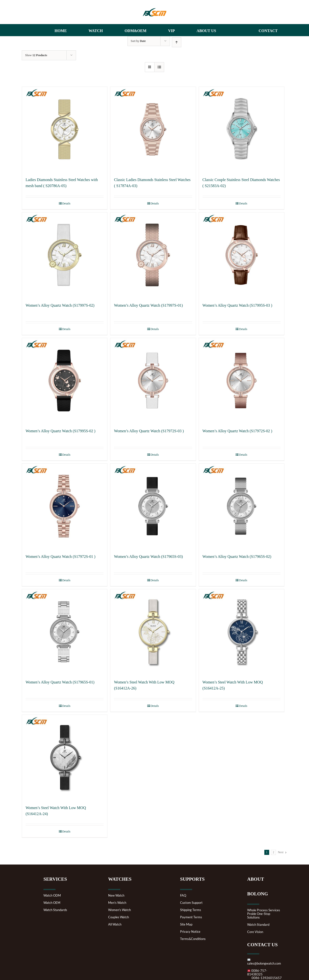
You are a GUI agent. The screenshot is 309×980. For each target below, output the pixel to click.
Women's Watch (119, 910)
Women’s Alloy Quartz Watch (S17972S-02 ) (237, 431)
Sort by (138, 41)
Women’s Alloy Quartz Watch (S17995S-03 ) (237, 305)
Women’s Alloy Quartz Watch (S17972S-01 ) (60, 557)
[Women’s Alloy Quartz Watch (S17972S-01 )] (65, 506)
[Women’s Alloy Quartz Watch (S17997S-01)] (153, 255)
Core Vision (255, 932)
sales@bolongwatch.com (264, 962)
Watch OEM (52, 903)
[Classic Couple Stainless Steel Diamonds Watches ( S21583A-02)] (242, 129)
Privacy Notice (190, 932)
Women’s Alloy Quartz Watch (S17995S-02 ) (60, 431)
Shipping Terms (191, 910)
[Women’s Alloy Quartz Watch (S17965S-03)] (153, 506)
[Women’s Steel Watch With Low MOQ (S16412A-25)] (242, 632)
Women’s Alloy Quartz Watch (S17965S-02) (237, 557)
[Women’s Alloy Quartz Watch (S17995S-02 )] (65, 381)
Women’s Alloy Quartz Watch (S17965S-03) (148, 557)
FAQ (183, 896)
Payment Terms (191, 917)
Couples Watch (119, 917)
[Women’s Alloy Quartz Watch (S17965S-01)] (65, 632)
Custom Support (191, 903)
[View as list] (159, 67)
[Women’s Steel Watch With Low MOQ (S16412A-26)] (153, 632)
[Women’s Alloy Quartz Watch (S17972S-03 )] (153, 381)
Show (36, 55)
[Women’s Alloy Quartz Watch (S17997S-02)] (65, 255)
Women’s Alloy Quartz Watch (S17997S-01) (148, 305)
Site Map (186, 924)
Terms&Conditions (193, 939)
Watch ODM (52, 896)
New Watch (116, 896)
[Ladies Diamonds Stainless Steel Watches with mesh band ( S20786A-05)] (65, 129)
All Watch (115, 924)
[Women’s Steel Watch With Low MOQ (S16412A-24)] (65, 757)
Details (66, 203)
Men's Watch (117, 903)
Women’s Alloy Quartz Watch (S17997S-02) (60, 305)
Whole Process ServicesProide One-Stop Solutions (264, 914)
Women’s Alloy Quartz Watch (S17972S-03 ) (149, 431)
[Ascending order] (177, 42)
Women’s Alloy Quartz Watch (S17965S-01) (60, 682)
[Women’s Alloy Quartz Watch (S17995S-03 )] (242, 255)
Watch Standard (258, 925)
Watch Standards (55, 910)
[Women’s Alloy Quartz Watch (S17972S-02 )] (242, 381)
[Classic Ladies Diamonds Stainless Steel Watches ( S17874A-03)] (153, 129)
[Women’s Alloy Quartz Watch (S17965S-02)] (242, 506)
